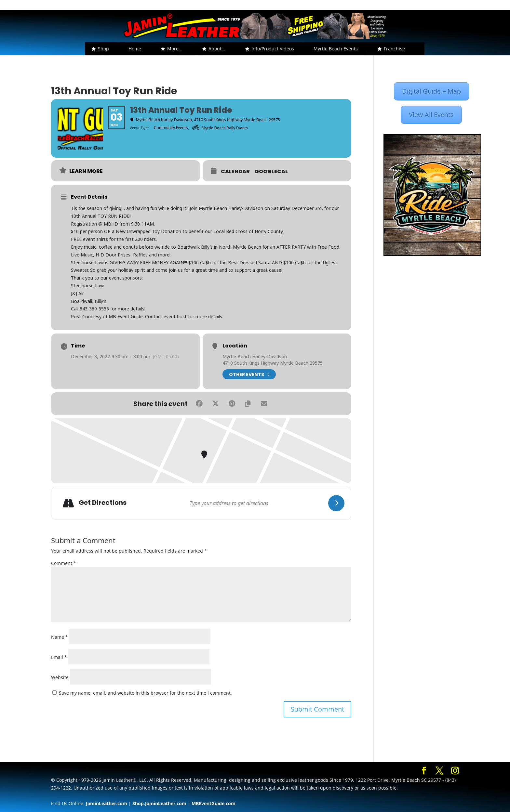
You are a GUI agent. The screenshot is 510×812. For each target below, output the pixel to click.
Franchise (394, 49)
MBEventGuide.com (214, 803)
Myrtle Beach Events (336, 49)
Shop (103, 49)
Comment (64, 563)
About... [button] (217, 49)
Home (135, 49)
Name (60, 637)
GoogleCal (271, 172)
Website (60, 677)
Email (59, 657)
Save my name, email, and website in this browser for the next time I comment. (145, 693)
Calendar (235, 172)
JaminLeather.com (107, 803)
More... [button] (175, 49)
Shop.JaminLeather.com (159, 803)
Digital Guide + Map (431, 91)
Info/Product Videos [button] (273, 49)
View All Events (431, 115)
